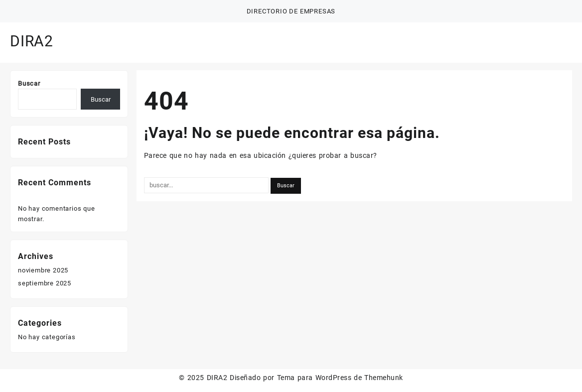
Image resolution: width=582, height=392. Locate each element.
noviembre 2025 (43, 270)
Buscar (29, 83)
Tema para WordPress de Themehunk (340, 378)
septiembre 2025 (45, 283)
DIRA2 (32, 41)
